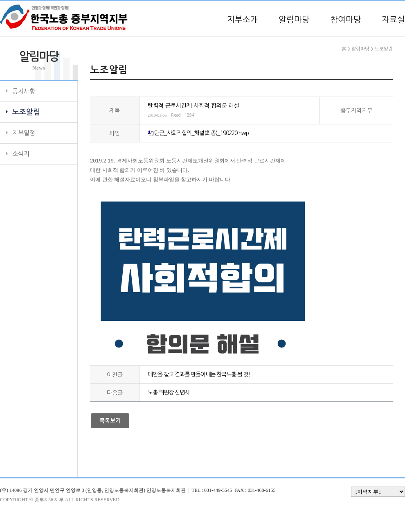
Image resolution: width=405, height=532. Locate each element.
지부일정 (24, 133)
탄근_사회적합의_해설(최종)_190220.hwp (201, 133)
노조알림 (26, 112)
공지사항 (24, 91)
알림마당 (294, 20)
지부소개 (243, 20)
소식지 (21, 154)
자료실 (393, 20)
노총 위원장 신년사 (169, 392)
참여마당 (346, 20)
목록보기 (110, 421)
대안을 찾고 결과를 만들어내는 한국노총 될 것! (199, 374)
